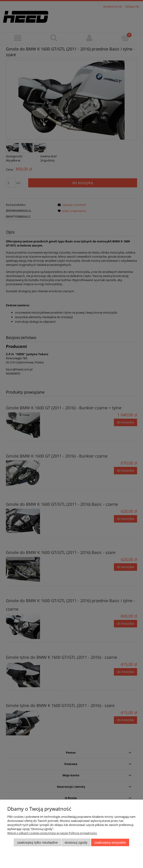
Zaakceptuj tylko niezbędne (37, 842)
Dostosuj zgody (76, 842)
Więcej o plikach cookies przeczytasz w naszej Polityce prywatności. (52, 833)
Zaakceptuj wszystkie (110, 842)
